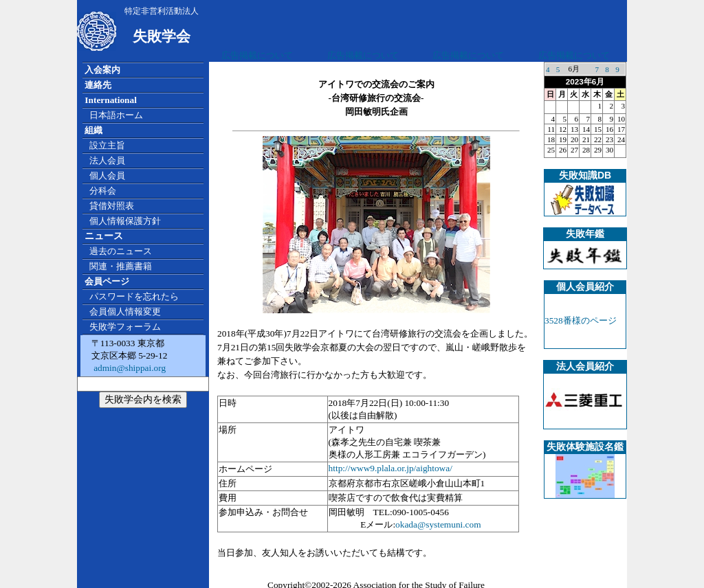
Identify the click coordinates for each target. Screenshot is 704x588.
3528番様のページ (581, 320)
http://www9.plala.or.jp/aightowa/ (390, 468)
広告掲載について (257, 55)
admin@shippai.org (129, 368)
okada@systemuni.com (438, 524)
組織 (93, 130)
